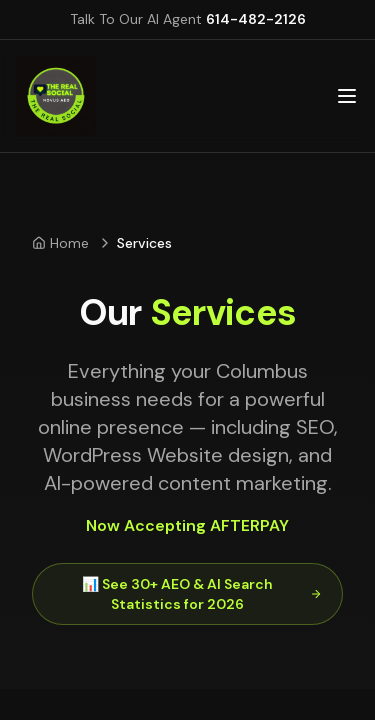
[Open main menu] (347, 96)
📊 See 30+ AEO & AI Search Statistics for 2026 (202, 594)
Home (60, 243)
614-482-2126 (256, 19)
